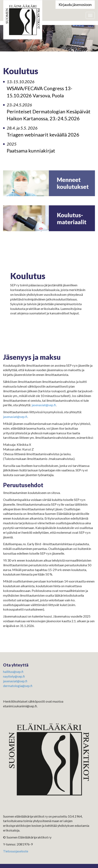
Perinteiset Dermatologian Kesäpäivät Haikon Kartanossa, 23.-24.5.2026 (49, 112)
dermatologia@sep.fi (18, 686)
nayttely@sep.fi (14, 676)
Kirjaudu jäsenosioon (75, 5)
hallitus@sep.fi (13, 672)
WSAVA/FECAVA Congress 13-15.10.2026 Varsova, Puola (40, 89)
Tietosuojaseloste (16, 851)
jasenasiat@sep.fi (44, 405)
